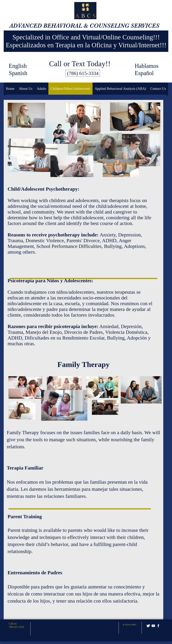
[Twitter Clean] (148, 626)
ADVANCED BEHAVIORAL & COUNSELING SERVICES (84, 26)
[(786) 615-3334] (83, 73)
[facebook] (158, 626)
